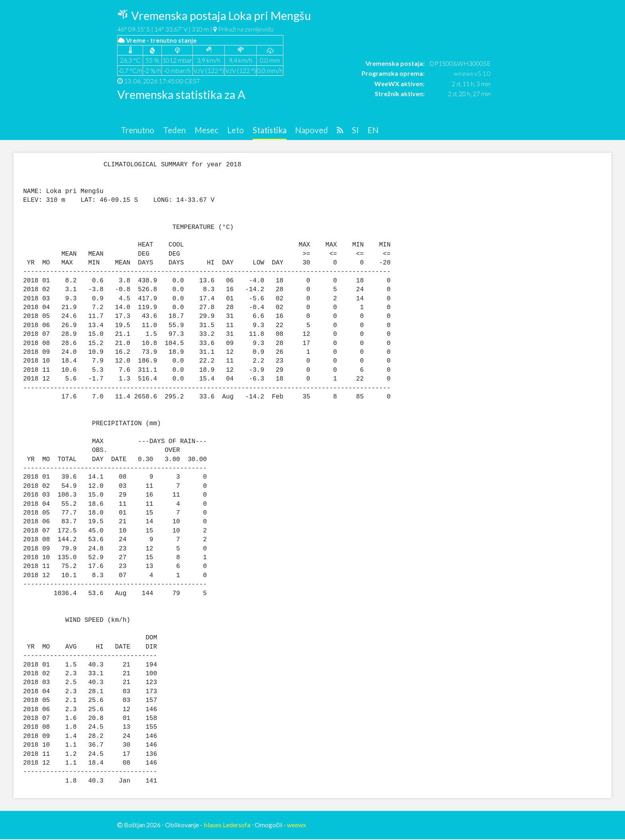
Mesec (213, 131)
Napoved (325, 131)
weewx (297, 826)
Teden (179, 131)
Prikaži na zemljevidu (243, 29)
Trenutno (139, 131)
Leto (244, 131)
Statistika (280, 131)
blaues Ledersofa (227, 826)
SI (371, 131)
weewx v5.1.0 (472, 73)
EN (390, 131)
